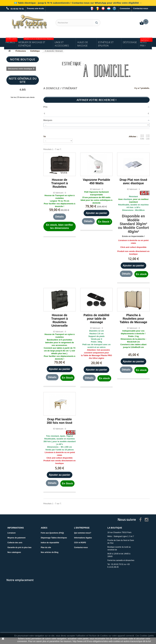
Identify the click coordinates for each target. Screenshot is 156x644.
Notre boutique (23, 59)
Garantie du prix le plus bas (19, 547)
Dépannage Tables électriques (54, 538)
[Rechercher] (97, 23)
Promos (11, 41)
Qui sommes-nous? (83, 533)
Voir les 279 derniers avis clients (23, 97)
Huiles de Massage (83, 44)
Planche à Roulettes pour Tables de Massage (133, 319)
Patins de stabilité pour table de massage (96, 319)
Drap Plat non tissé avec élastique (133, 181)
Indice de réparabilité (50, 543)
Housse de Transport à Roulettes (59, 183)
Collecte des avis (15, 543)
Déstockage (130, 42)
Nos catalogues (14, 552)
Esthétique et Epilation (106, 44)
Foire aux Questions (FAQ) (52, 533)
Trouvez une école (35, 8)
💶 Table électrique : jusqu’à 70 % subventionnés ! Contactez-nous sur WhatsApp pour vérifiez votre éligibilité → (78, 3)
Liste (148, 137)
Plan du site (46, 547)
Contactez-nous (141, 8)
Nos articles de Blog (50, 552)
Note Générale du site (23, 80)
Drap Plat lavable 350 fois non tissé (60, 421)
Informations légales (83, 538)
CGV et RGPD (80, 543)
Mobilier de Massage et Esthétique (36, 42)
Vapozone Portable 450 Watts (97, 181)
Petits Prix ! (146, 42)
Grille (142, 137)
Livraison (12, 533)
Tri (45, 137)
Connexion (125, 8)
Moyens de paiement (16, 538)
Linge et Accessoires (62, 44)
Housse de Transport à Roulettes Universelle (59, 320)
